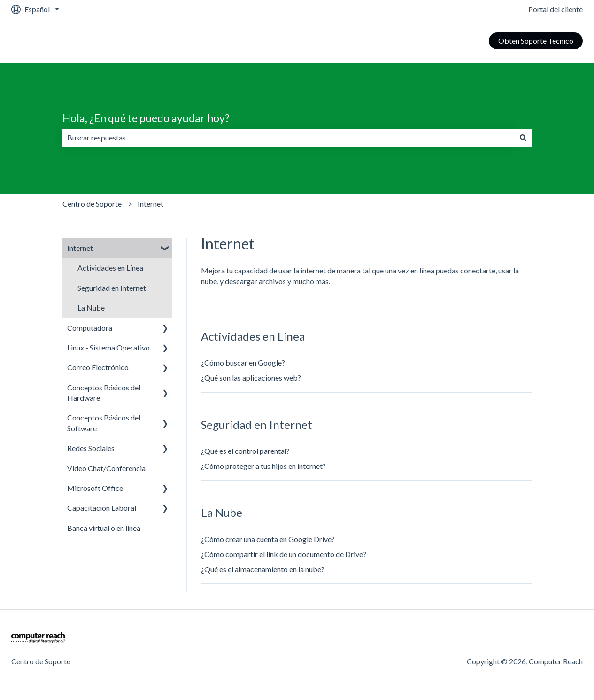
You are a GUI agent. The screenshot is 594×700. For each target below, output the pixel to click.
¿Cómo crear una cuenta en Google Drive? (268, 539)
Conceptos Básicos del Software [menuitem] (104, 423)
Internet (150, 204)
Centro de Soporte (92, 204)
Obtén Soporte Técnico (536, 41)
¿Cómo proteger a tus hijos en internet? (263, 466)
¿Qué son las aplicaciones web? (251, 377)
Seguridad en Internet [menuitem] (112, 288)
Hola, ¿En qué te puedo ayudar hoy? (146, 118)
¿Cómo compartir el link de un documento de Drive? (284, 554)
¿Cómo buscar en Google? (243, 362)
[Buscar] (523, 138)
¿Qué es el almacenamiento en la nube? (263, 569)
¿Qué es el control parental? (245, 451)
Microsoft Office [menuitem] (95, 488)
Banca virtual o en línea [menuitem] (104, 528)
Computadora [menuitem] (90, 328)
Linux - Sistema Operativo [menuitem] (108, 347)
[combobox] (288, 138)
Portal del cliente (555, 9)
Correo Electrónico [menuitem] (98, 367)
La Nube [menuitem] (91, 307)
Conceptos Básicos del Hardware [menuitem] (104, 393)
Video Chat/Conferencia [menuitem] (106, 468)
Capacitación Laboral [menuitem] (102, 508)
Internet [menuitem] (80, 248)
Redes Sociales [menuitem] (91, 448)
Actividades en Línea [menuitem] (110, 268)
